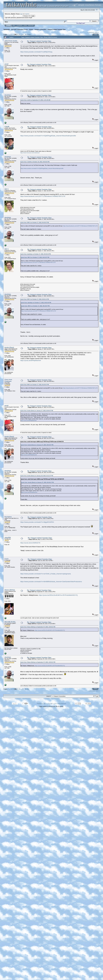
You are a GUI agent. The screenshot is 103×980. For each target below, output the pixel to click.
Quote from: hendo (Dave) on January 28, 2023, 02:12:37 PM (37, 476)
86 (20, 34)
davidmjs (8, 95)
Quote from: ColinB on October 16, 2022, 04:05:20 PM (35, 162)
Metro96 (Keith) (10, 622)
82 (11, 34)
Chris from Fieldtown (8, 380)
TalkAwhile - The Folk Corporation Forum (16, 29)
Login (25, 25)
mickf (6, 64)
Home (9, 25)
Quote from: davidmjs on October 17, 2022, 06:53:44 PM (36, 254)
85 (18, 34)
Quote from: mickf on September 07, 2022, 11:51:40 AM (35, 100)
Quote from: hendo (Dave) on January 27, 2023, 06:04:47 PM (37, 411)
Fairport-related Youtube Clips (57, 29)
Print (96, 35)
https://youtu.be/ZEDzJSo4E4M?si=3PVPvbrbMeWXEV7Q (58, 595)
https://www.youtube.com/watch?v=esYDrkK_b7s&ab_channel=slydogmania (46, 574)
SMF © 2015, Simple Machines (58, 704)
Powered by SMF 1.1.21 (43, 704)
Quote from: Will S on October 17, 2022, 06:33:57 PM (35, 223)
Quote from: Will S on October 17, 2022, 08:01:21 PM (35, 299)
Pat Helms (8, 517)
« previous (91, 32)
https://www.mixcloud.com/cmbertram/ (30, 153)
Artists (31, 29)
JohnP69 (8, 538)
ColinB (7, 126)
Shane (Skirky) (10, 590)
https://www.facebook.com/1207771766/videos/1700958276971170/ (43, 196)
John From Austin (11, 41)
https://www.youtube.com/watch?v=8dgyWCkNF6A (37, 522)
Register (31, 25)
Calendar (19, 25)
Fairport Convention (40, 29)
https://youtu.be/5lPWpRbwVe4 (31, 360)
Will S (6, 189)
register (27, 14)
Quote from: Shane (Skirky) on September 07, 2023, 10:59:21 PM (38, 627)
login (22, 14)
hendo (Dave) (9, 347)
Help (14, 25)
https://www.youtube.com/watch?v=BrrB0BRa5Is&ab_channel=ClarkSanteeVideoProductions (51, 582)
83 (13, 34)
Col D (6, 559)
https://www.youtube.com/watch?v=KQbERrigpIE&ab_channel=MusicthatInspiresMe (48, 136)
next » (97, 32)
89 (23, 34)
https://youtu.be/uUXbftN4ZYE (30, 543)
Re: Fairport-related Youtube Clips (39, 41)
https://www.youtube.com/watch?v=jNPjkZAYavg (36, 52)
